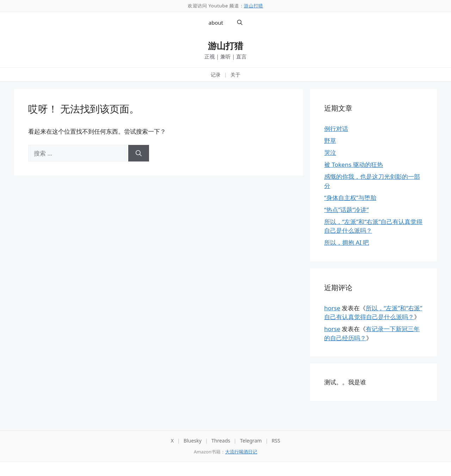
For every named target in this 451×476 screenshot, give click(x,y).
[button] (240, 23)
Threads (221, 441)
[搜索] (139, 153)
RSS (276, 441)
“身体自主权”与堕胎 (350, 198)
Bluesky (193, 441)
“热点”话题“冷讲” (346, 210)
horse (332, 308)
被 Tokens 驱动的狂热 (354, 164)
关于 (235, 75)
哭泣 (330, 152)
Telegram (251, 441)
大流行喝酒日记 (241, 452)
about (216, 23)
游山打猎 (254, 6)
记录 (216, 75)
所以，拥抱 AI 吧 (347, 242)
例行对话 (336, 129)
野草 (330, 141)
